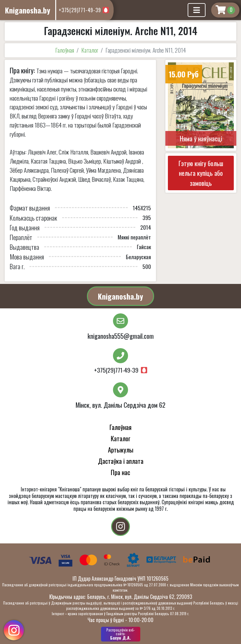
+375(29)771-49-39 (80, 10)
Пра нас (120, 472)
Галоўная (65, 50)
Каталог (90, 50)
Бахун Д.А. (121, 634)
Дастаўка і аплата (121, 461)
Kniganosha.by (120, 296)
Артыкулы (121, 450)
